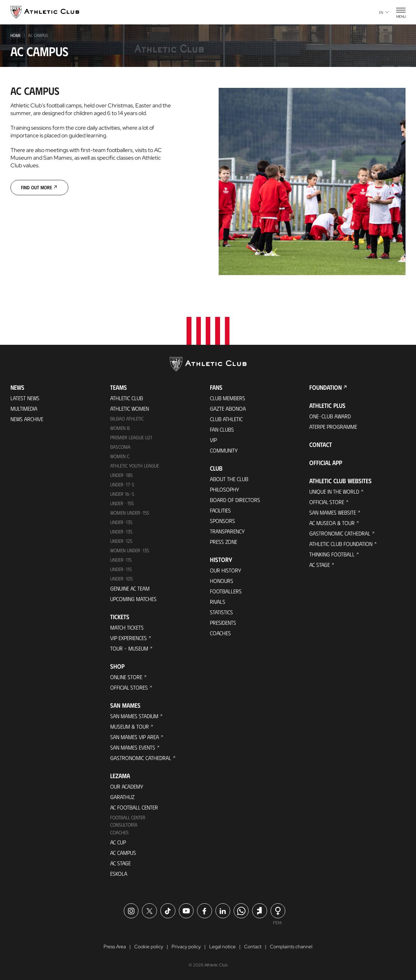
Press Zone (224, 542)
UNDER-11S (121, 560)
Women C (120, 456)
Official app (326, 463)
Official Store (327, 502)
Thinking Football (332, 554)
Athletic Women (130, 408)
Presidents (223, 622)
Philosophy (225, 489)
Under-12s (121, 541)
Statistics (221, 612)
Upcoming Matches (133, 599)
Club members (228, 398)
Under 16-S (122, 494)
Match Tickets (127, 627)
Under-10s (122, 579)
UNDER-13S (121, 531)
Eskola (119, 873)
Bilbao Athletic (127, 419)
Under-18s (122, 475)
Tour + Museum (129, 648)
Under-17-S (122, 484)
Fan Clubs (222, 429)
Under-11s (121, 569)
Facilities (220, 510)
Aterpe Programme (333, 427)
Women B (120, 428)
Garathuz (122, 797)
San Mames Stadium (134, 716)
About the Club (229, 479)
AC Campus (123, 853)
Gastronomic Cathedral (141, 758)
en (384, 12)
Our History (226, 570)
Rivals (218, 602)
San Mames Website (333, 512)
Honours (222, 581)
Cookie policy (149, 947)
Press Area (115, 947)
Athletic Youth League (135, 466)
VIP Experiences (128, 638)
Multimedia (24, 408)
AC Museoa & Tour (332, 523)
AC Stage (120, 863)
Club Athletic (226, 419)
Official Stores (129, 687)
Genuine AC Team (130, 588)
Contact (321, 445)
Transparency (227, 531)
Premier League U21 (131, 437)
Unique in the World (334, 491)
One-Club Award (330, 416)
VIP (213, 440)
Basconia (120, 447)
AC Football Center (134, 807)
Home (16, 35)
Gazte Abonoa (228, 408)
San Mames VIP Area (135, 737)
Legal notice (222, 947)
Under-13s (121, 522)
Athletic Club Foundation (341, 544)
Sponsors (222, 521)
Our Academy (127, 786)
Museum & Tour (130, 726)
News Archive (27, 419)
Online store (126, 677)
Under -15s (122, 503)
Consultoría (124, 825)
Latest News (25, 398)
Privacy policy (186, 947)
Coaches (119, 832)
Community (224, 450)
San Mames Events (133, 747)
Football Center (128, 817)
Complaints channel (291, 947)
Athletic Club (127, 398)
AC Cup (118, 842)
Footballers (226, 591)
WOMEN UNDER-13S (130, 550)
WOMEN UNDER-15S (130, 513)
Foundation (326, 387)
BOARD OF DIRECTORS (235, 500)
